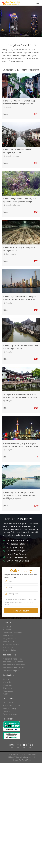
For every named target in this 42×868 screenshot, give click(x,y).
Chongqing (8, 685)
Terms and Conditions (13, 633)
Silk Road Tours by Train (13, 662)
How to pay (8, 636)
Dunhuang (8, 688)
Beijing (6, 679)
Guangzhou (8, 691)
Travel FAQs (8, 703)
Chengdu (7, 682)
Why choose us (10, 638)
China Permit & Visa (12, 705)
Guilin (6, 694)
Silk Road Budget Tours (13, 671)
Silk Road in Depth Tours (14, 668)
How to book (9, 641)
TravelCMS (26, 760)
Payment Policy (10, 650)
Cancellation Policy (11, 644)
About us (7, 627)
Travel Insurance (10, 714)
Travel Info (8, 711)
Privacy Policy (9, 647)
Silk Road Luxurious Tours (14, 665)
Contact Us (8, 630)
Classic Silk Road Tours (13, 659)
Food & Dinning (10, 708)
